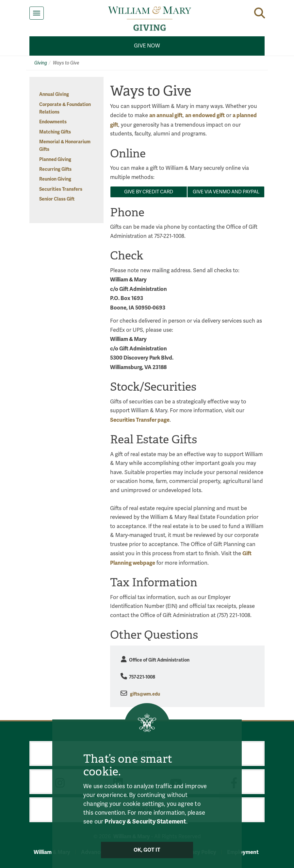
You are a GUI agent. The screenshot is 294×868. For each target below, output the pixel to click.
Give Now (147, 46)
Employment (243, 852)
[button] (260, 13)
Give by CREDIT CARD (149, 192)
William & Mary (52, 852)
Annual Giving (54, 94)
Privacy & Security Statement (145, 822)
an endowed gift (205, 115)
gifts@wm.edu (145, 694)
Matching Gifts (55, 132)
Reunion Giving (55, 179)
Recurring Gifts (55, 169)
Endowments (53, 122)
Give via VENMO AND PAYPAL (226, 192)
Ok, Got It (147, 850)
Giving (41, 63)
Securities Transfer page (140, 420)
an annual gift (166, 115)
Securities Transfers (61, 189)
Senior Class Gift (57, 199)
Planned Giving (55, 159)
